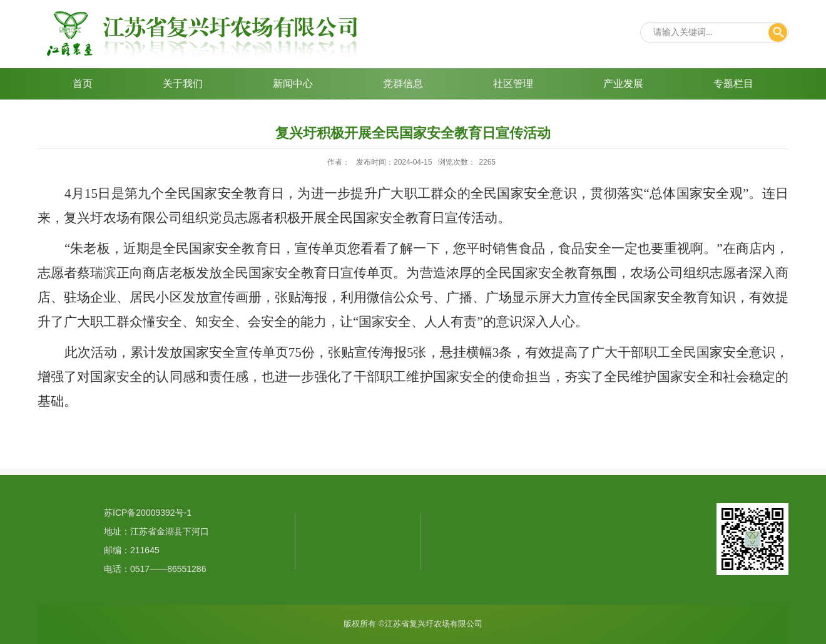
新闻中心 (293, 84)
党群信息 (403, 84)
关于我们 (183, 84)
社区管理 (513, 84)
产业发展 (623, 84)
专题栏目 (733, 84)
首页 (83, 84)
